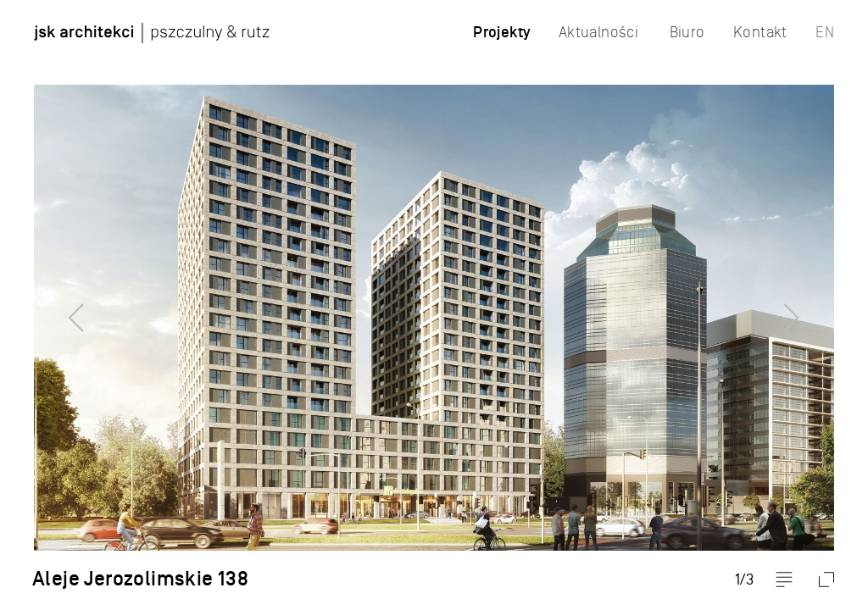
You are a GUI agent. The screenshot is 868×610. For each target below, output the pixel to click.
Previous (47, 305)
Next (821, 305)
